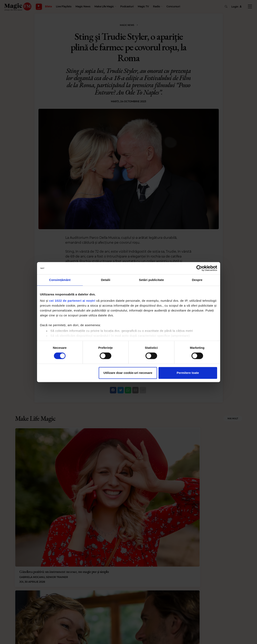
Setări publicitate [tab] (151, 280)
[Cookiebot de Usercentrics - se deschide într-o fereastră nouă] (199, 268)
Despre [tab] (197, 280)
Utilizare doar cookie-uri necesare (128, 373)
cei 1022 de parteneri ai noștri (72, 301)
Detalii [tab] (106, 280)
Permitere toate (188, 373)
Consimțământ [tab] (60, 280)
